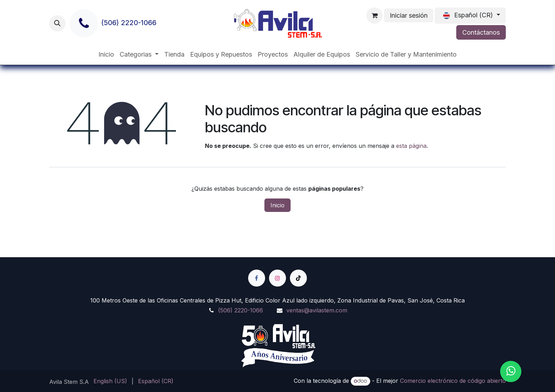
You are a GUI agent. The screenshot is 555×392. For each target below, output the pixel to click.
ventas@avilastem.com (317, 310)
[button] (57, 23)
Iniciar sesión (409, 15)
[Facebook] (257, 278)
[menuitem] (106, 54)
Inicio (277, 205)
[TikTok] (298, 278)
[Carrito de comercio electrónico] (374, 16)
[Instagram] (277, 278)
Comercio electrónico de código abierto (453, 381)
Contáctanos (481, 32)
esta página (411, 146)
